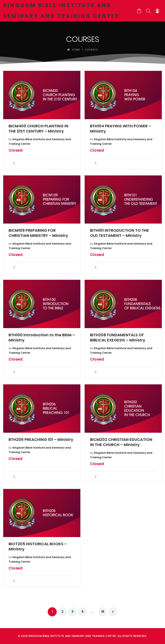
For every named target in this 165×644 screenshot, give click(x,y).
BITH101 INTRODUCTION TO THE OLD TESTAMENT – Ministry (119, 233)
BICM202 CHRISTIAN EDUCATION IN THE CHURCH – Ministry (121, 442)
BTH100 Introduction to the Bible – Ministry (42, 338)
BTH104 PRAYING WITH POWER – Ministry (121, 129)
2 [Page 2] (62, 612)
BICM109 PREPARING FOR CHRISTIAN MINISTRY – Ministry (38, 233)
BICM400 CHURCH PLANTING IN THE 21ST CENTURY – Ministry (38, 129)
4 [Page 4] (82, 612)
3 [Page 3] (73, 612)
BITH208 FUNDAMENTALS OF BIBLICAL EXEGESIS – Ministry (118, 338)
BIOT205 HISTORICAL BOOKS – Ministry (38, 547)
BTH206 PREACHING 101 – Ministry (41, 440)
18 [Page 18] (103, 612)
